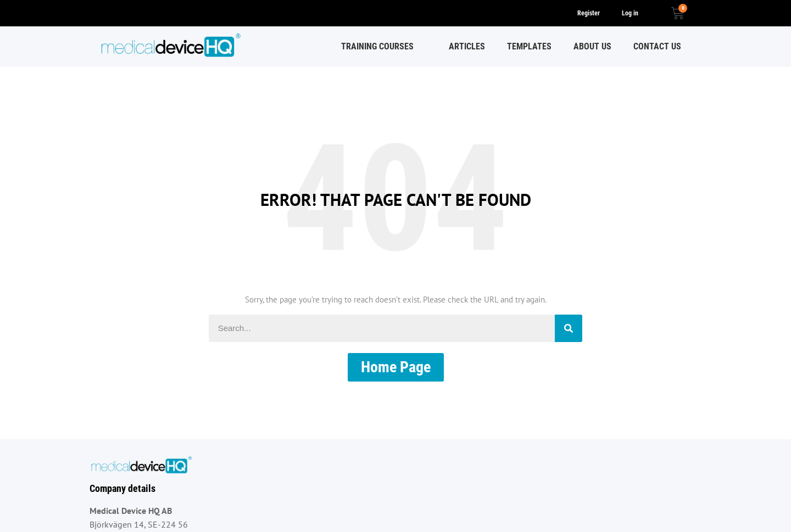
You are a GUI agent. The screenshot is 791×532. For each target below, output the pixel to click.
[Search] (569, 328)
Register (589, 13)
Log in (630, 13)
